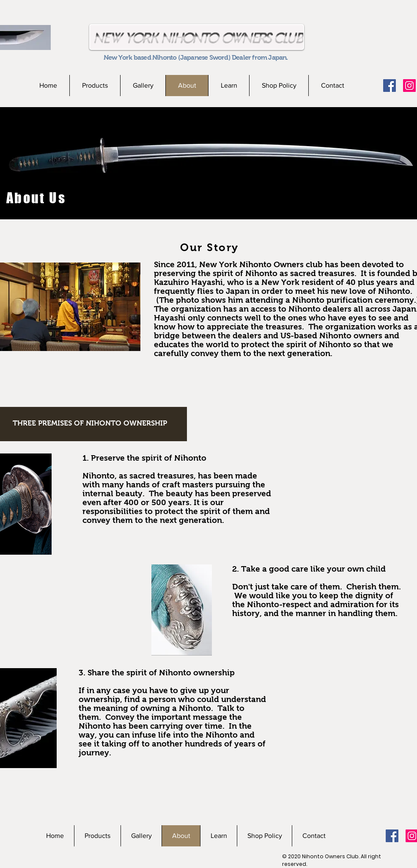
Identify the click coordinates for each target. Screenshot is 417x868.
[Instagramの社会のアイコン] (409, 86)
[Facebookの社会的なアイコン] (390, 86)
